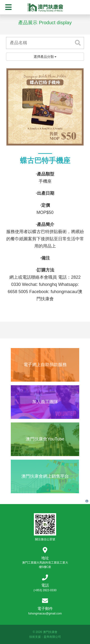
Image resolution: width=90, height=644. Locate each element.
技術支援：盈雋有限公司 (45, 637)
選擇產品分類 (45, 57)
